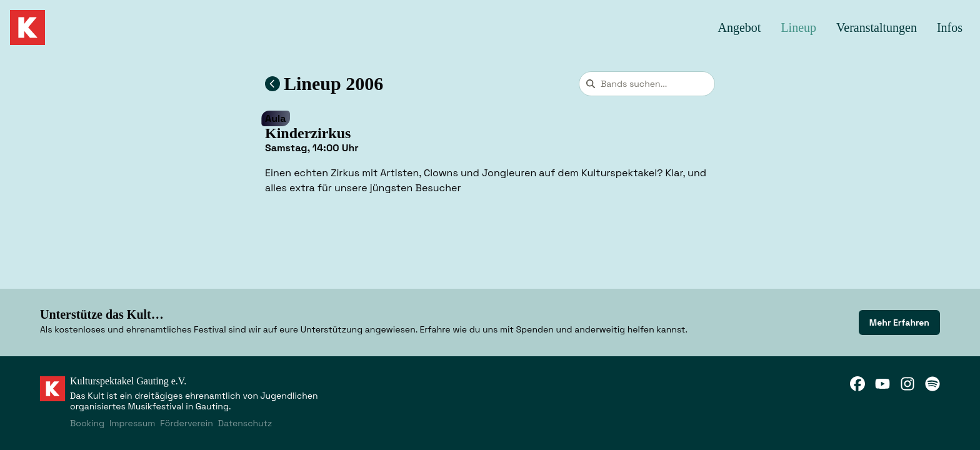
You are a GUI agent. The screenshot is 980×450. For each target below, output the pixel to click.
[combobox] (647, 84)
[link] (899, 322)
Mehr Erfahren (899, 322)
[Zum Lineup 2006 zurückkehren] (272, 84)
